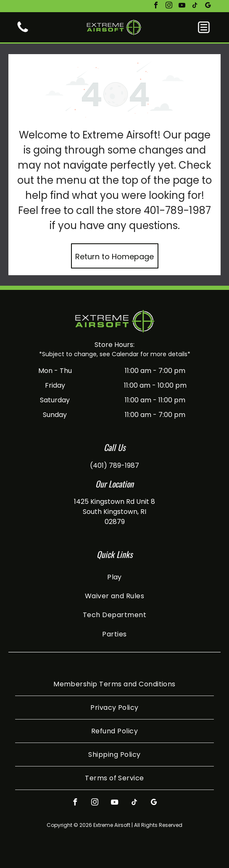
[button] (204, 27)
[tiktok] (195, 6)
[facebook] (156, 6)
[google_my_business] (208, 6)
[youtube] (182, 6)
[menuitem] (114, 577)
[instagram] (169, 6)
